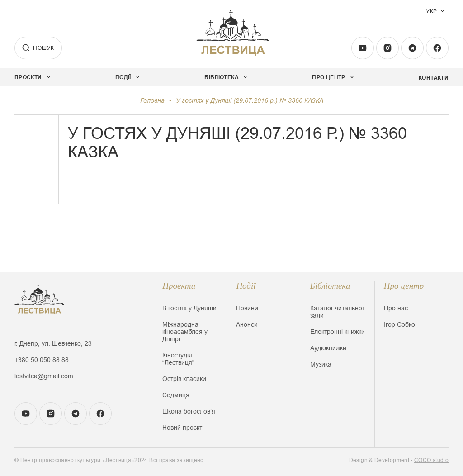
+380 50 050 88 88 (42, 360)
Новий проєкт (182, 428)
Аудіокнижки (328, 348)
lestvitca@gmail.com (44, 376)
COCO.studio (431, 460)
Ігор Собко (399, 324)
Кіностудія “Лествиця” (178, 359)
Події (246, 286)
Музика (321, 364)
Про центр (404, 286)
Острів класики (184, 379)
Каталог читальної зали (337, 312)
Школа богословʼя (189, 411)
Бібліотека (330, 286)
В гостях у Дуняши (189, 308)
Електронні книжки (338, 332)
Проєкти (179, 286)
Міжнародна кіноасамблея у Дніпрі (185, 332)
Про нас (396, 308)
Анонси (247, 324)
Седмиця (176, 395)
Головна (152, 100)
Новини (247, 308)
